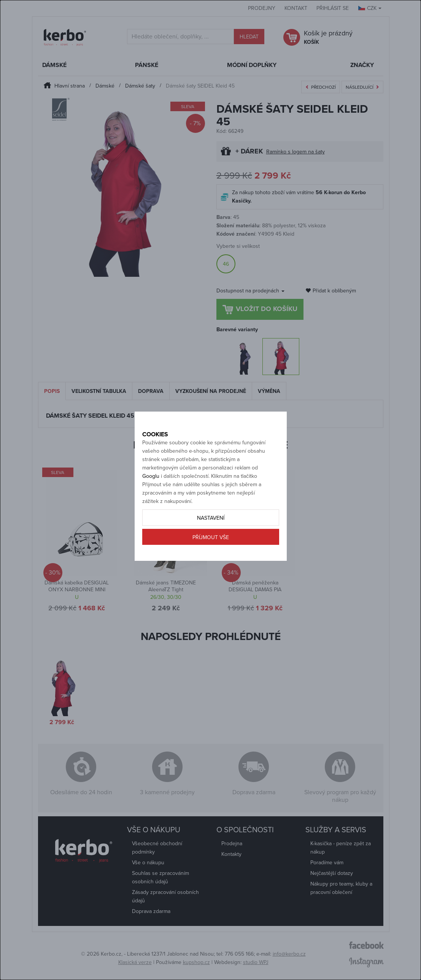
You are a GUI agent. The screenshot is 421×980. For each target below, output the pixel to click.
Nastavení (211, 535)
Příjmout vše (211, 555)
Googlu (151, 493)
